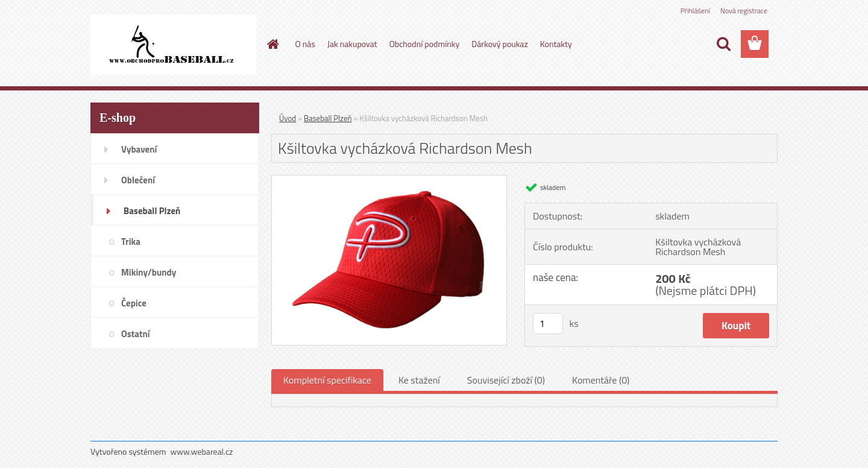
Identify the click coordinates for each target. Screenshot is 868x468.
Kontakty (556, 44)
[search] (723, 44)
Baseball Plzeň (328, 118)
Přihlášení (695, 11)
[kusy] (548, 324)
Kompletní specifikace (327, 380)
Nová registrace (744, 11)
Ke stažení (419, 380)
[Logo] (173, 45)
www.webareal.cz (202, 451)
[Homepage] (272, 44)
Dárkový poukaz (500, 44)
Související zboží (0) (506, 380)
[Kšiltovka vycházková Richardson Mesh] (389, 180)
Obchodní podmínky (425, 44)
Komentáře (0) (601, 380)
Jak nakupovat (352, 44)
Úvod (288, 118)
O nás (305, 44)
